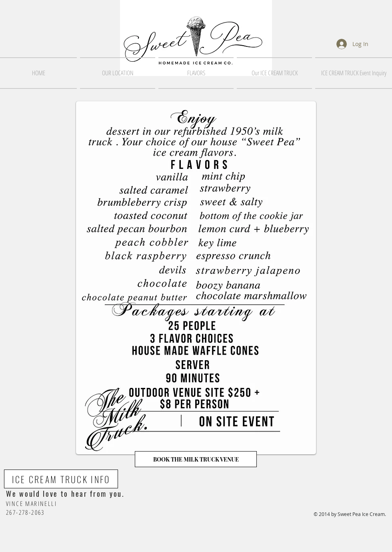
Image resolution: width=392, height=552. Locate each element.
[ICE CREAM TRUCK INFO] (61, 479)
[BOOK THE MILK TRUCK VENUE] (196, 459)
